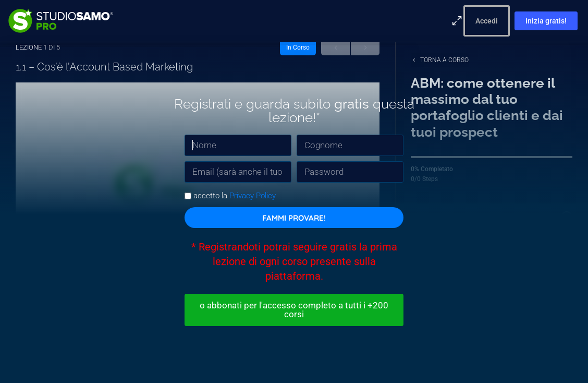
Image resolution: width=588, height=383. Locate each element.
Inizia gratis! (546, 21)
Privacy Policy (253, 195)
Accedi (487, 21)
